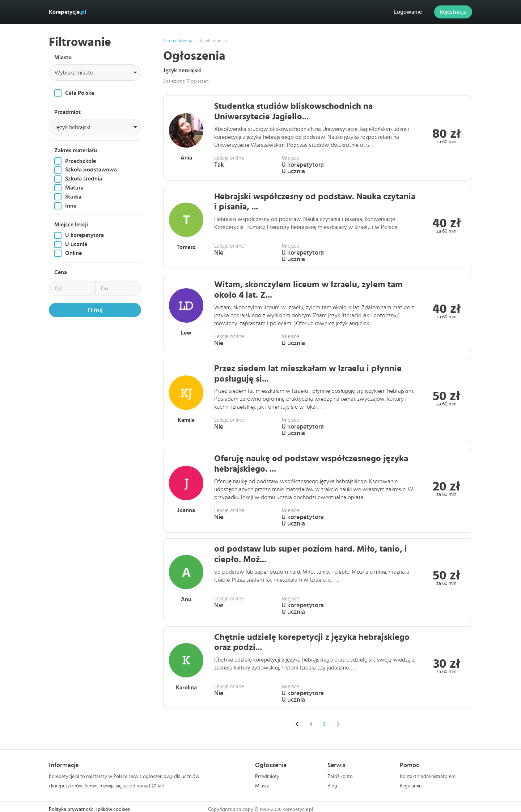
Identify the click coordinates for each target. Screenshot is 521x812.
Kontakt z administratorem (428, 777)
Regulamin (411, 786)
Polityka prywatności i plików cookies (89, 809)
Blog (332, 786)
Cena (61, 272)
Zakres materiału (76, 150)
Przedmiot (67, 112)
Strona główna (178, 41)
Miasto (63, 58)
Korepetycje (67, 12)
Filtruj (95, 310)
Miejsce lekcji (71, 225)
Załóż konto (340, 777)
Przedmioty (267, 777)
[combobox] (95, 73)
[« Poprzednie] (297, 724)
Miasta (262, 786)
